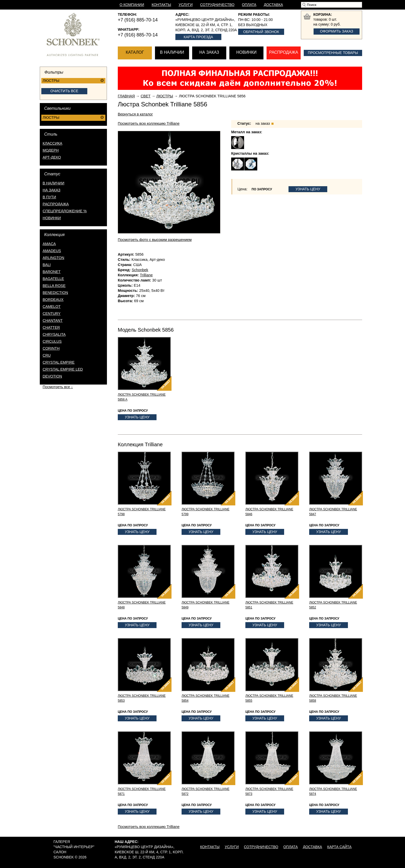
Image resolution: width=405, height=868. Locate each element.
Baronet (52, 272)
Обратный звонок (261, 32)
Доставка (273, 5)
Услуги (186, 5)
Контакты (161, 5)
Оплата (249, 5)
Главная (126, 96)
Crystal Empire (59, 362)
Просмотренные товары (333, 53)
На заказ (209, 52)
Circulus (52, 341)
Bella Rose (54, 286)
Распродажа (284, 52)
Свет (145, 96)
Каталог (135, 52)
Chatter (51, 327)
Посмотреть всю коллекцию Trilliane (149, 123)
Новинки (247, 52)
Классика (52, 143)
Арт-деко (52, 157)
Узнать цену (308, 189)
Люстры (165, 96)
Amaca (49, 244)
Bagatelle (53, 279)
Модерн (51, 150)
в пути (49, 197)
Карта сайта (339, 847)
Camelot (52, 307)
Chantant (53, 320)
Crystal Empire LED (63, 369)
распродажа (56, 204)
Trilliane (146, 275)
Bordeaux (53, 300)
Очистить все (64, 91)
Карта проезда (198, 37)
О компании (132, 5)
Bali (47, 265)
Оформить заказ (337, 31)
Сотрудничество (217, 5)
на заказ (52, 190)
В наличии (172, 52)
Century (52, 314)
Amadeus (52, 251)
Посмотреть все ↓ (58, 387)
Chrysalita (54, 334)
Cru (47, 355)
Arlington (53, 258)
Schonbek (140, 270)
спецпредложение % (65, 211)
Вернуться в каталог (135, 114)
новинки (52, 218)
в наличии (53, 183)
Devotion (52, 376)
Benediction (55, 293)
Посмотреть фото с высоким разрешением (155, 240)
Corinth (51, 348)
